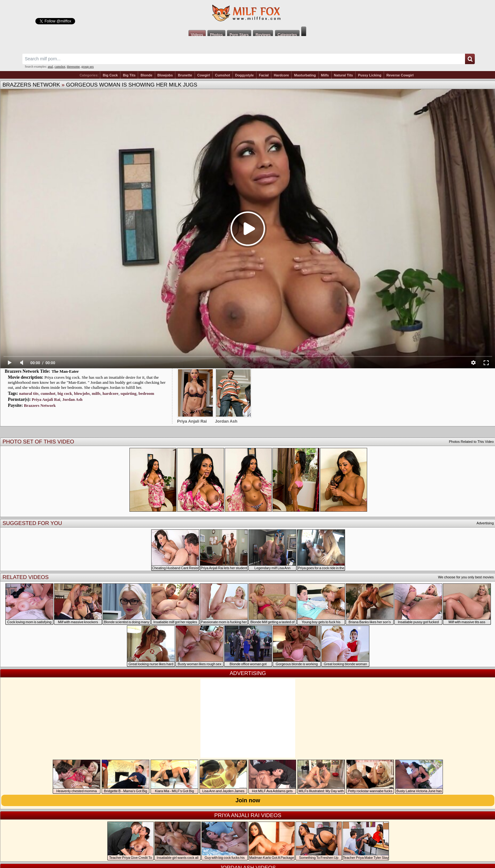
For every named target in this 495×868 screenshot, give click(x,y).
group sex (88, 66)
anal (50, 66)
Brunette (185, 75)
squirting (129, 393)
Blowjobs (165, 75)
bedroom (146, 393)
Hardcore (281, 75)
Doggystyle (245, 75)
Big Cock (110, 75)
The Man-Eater (65, 371)
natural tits (29, 393)
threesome (73, 66)
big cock (65, 393)
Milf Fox (247, 13)
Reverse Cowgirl (400, 75)
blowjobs (82, 393)
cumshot (60, 66)
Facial (264, 75)
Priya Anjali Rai (46, 399)
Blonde (146, 75)
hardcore (110, 393)
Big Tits (129, 75)
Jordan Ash (72, 399)
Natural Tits (343, 75)
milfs (96, 393)
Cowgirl (204, 75)
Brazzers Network (31, 85)
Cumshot (223, 75)
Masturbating (305, 75)
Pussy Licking (370, 75)
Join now (248, 800)
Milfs (325, 75)
